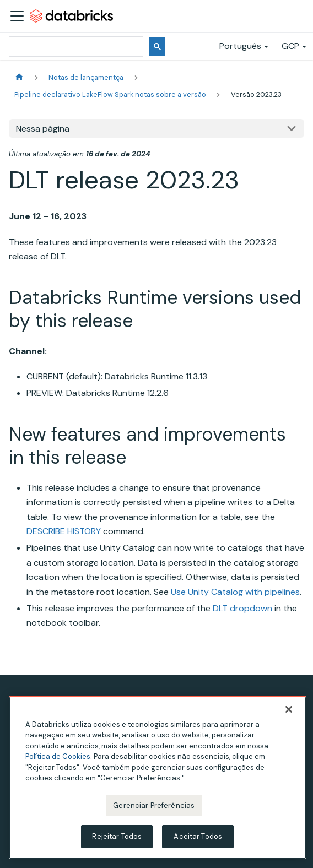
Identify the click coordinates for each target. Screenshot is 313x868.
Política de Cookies (58, 758)
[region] (158, 779)
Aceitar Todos (198, 838)
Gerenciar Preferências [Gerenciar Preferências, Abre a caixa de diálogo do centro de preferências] (154, 807)
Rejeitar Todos (117, 838)
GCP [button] (290, 46)
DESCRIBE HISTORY (64, 531)
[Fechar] (289, 710)
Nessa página (43, 129)
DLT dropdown (242, 608)
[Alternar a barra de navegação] (17, 16)
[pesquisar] (75, 47)
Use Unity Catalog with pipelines (235, 592)
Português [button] (240, 46)
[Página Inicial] (19, 77)
